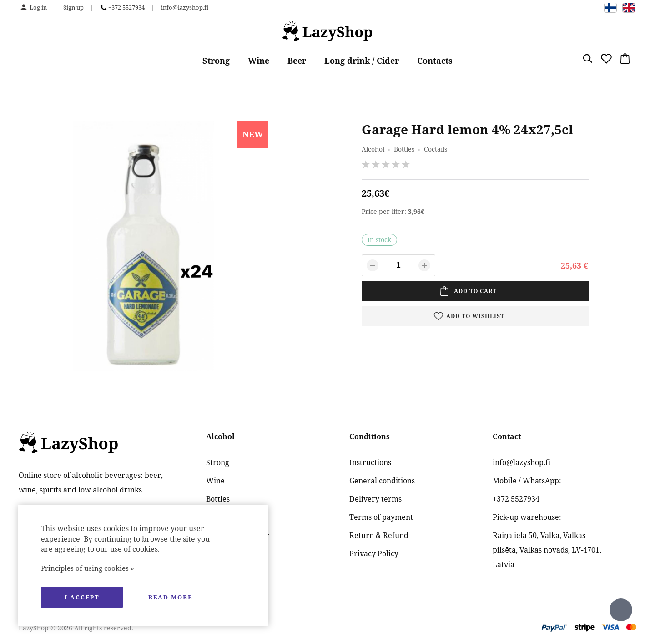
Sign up (73, 7)
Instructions (370, 462)
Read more (170, 597)
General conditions (382, 481)
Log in (38, 7)
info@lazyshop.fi (185, 7)
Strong (216, 61)
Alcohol (373, 149)
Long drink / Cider (362, 61)
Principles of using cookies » (88, 568)
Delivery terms (375, 499)
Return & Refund (379, 535)
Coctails (436, 149)
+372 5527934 (126, 7)
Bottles (404, 149)
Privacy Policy (374, 553)
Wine (259, 61)
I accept (82, 597)
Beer (297, 61)
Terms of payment (381, 517)
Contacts (435, 61)
